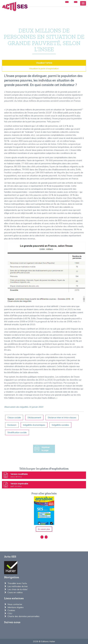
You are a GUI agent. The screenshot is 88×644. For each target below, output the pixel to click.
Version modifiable (15, 475)
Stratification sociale (17, 432)
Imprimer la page (42, 449)
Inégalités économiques (34, 425)
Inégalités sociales (60, 425)
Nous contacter (15, 604)
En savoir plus (44, 529)
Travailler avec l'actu (17, 583)
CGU (10, 613)
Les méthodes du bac (18, 586)
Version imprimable (16, 485)
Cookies (11, 610)
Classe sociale (14, 417)
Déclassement (34, 417)
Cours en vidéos (15, 592)
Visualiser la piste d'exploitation (44, 68)
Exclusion (12, 425)
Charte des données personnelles (23, 616)
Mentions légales (16, 607)
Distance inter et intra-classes (62, 417)
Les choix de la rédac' (18, 589)
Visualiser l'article (44, 63)
